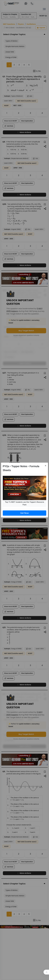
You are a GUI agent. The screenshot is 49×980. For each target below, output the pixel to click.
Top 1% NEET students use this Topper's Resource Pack (24, 503)
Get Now (24, 513)
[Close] (46, 466)
